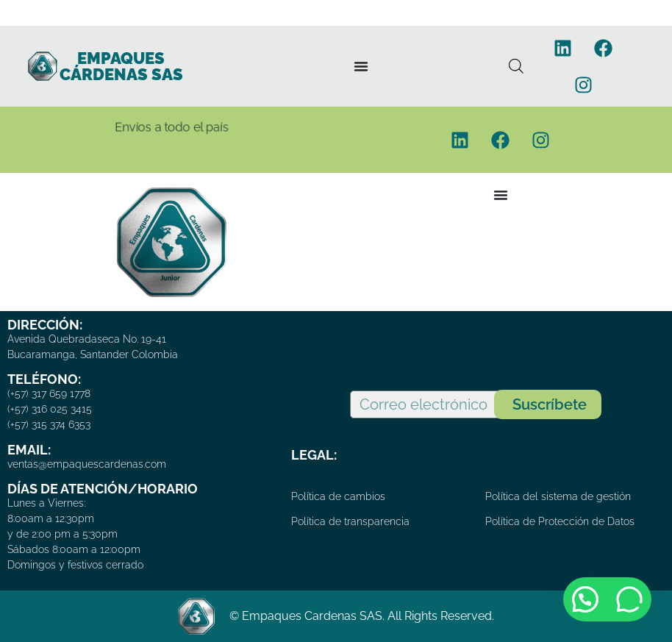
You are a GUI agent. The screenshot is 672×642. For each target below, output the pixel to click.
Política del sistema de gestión (558, 496)
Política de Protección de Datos (560, 521)
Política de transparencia (350, 521)
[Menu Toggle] (361, 66)
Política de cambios (338, 496)
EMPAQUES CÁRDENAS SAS (121, 66)
